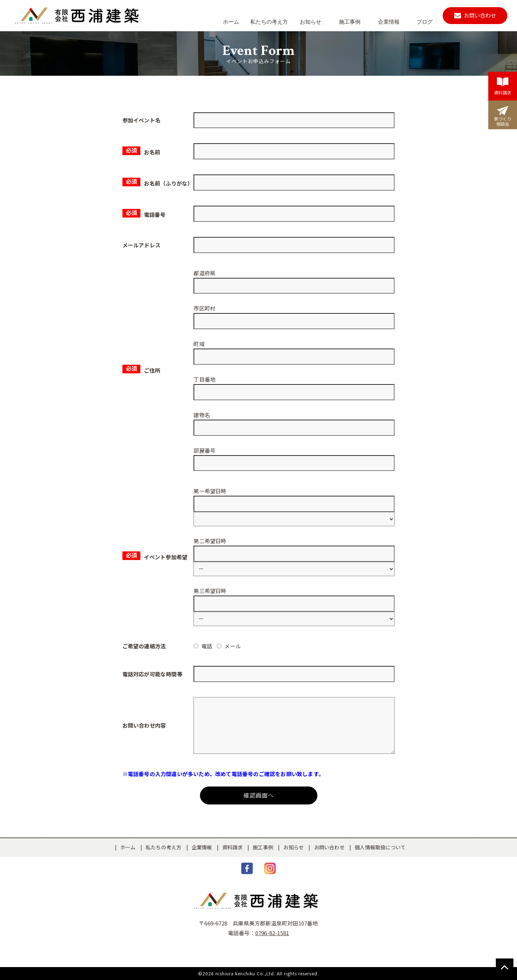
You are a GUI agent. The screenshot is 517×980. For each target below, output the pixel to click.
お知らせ (294, 847)
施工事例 (263, 847)
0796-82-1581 (272, 933)
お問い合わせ (329, 847)
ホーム (128, 847)
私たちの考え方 (164, 847)
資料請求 (232, 847)
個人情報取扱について (380, 847)
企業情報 (202, 847)
